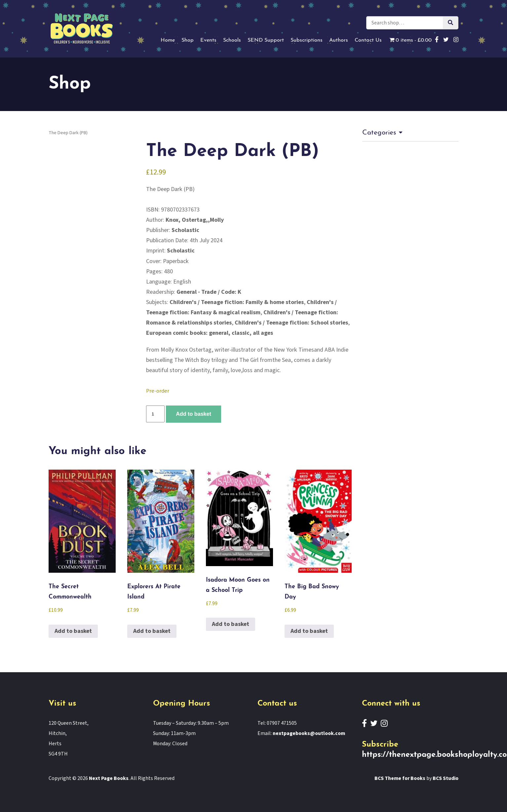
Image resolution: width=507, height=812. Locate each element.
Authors (339, 40)
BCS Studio (446, 779)
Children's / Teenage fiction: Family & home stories (237, 302)
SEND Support (266, 40)
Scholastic (185, 230)
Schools (232, 40)
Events (208, 40)
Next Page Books (109, 779)
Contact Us (368, 40)
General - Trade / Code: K (209, 292)
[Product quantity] (155, 414)
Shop (188, 40)
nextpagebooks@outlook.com (309, 734)
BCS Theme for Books (400, 779)
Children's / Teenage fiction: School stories (291, 323)
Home (168, 40)
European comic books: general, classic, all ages (210, 333)
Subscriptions (307, 40)
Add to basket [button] (73, 631)
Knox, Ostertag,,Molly (195, 220)
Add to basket (194, 414)
